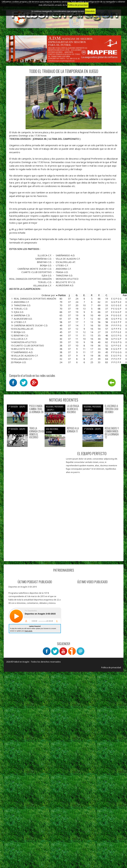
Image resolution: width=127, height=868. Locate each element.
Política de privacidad (111, 668)
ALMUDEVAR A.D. (65, 285)
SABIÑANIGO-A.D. (65, 255)
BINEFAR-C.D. (45, 262)
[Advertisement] (34, 528)
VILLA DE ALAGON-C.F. (68, 259)
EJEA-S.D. (47, 275)
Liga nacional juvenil (52, 430)
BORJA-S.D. (46, 265)
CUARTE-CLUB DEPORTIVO (37, 272)
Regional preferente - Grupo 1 (55, 408)
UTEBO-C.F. (62, 265)
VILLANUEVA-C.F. (43, 285)
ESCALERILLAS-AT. (66, 262)
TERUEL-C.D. (45, 282)
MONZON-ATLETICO (67, 279)
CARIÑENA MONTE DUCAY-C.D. (35, 269)
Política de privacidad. (78, 5)
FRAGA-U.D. (62, 272)
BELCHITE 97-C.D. (66, 282)
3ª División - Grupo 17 (17, 408)
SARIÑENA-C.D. (44, 259)
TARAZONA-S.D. (64, 275)
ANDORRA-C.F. (63, 269)
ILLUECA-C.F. (45, 255)
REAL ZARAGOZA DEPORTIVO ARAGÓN (31, 279)
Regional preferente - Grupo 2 (92, 408)
